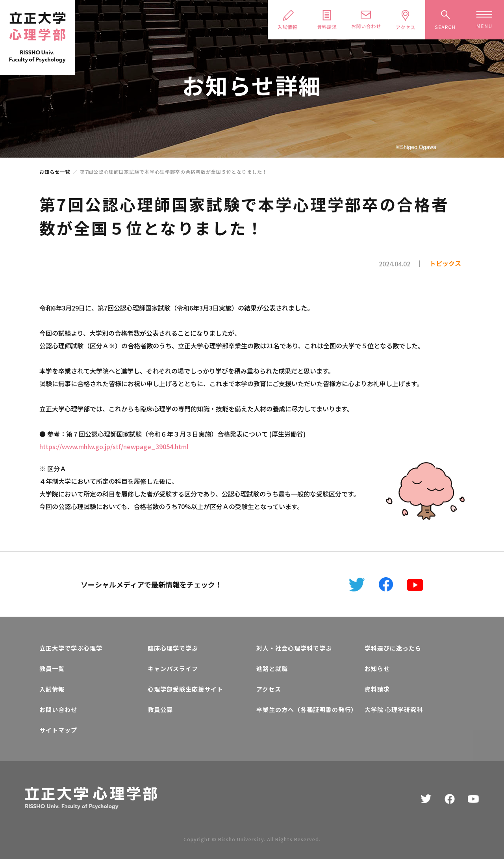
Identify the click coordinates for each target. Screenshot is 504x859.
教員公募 (160, 709)
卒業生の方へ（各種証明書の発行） (306, 709)
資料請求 (377, 689)
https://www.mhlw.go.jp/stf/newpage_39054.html (114, 446)
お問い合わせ (58, 709)
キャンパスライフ (173, 668)
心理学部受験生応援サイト (185, 689)
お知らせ (377, 668)
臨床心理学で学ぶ (173, 648)
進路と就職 (272, 668)
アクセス (269, 689)
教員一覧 (52, 668)
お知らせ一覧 (55, 172)
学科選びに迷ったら (393, 648)
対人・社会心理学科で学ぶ (294, 648)
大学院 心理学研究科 (394, 709)
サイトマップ (58, 730)
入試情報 (52, 689)
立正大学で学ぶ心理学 (71, 648)
